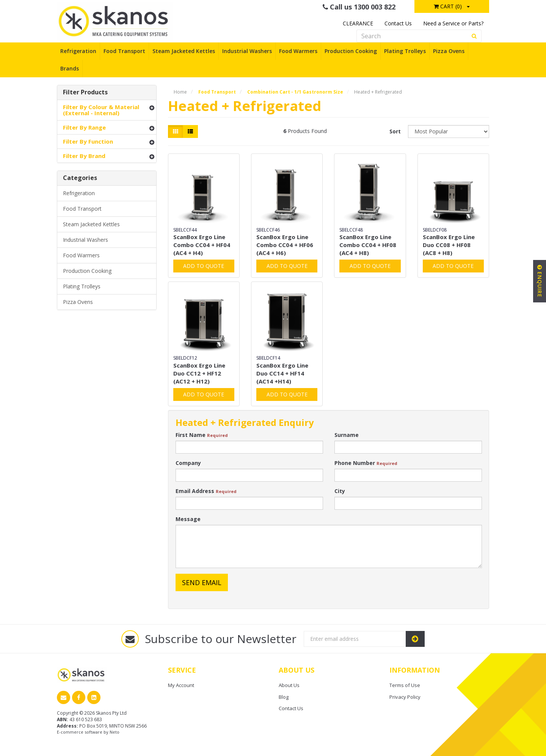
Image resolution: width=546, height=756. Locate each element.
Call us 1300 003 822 (359, 7)
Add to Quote (204, 266)
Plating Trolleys (405, 51)
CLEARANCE (358, 23)
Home (180, 92)
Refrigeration (78, 51)
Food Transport (124, 51)
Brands (70, 68)
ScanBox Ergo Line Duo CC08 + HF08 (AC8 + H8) (449, 245)
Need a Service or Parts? (453, 23)
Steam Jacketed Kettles (184, 51)
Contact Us (398, 23)
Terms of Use (405, 685)
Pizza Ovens (449, 51)
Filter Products (85, 92)
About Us (289, 685)
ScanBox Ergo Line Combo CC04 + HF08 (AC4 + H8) (368, 245)
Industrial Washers (247, 51)
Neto (115, 732)
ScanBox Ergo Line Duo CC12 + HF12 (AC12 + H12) (199, 373)
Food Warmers (298, 51)
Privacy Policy (405, 697)
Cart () (448, 6)
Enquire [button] (540, 281)
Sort (395, 131)
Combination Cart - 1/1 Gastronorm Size (295, 92)
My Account (181, 685)
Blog (284, 697)
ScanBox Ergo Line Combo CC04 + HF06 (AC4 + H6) (285, 245)
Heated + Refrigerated (378, 92)
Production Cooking (351, 51)
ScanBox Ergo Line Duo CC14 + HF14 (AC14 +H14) (282, 373)
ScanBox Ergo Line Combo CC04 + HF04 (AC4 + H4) (202, 245)
